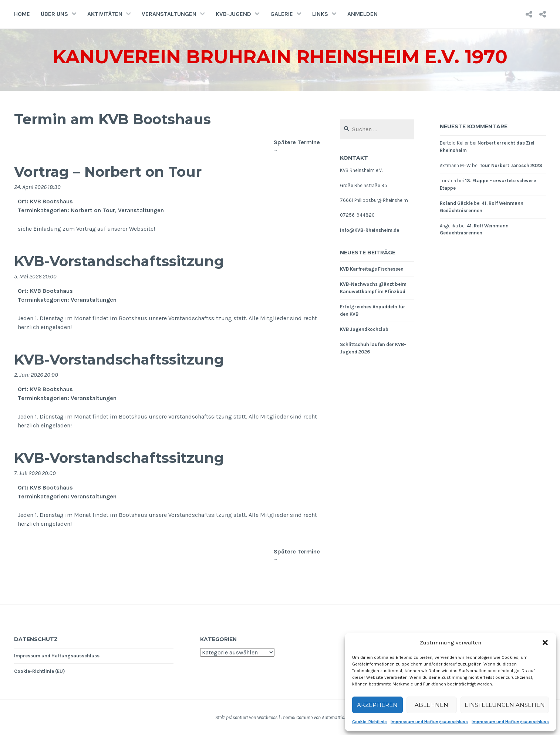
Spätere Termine (297, 146)
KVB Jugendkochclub (364, 329)
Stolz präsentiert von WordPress (246, 717)
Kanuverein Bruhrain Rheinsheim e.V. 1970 (280, 57)
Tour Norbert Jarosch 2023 (511, 165)
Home (22, 14)
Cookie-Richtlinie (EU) (39, 671)
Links (320, 14)
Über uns (54, 14)
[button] (545, 643)
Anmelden (362, 14)
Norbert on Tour (93, 210)
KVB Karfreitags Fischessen (372, 269)
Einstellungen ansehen (505, 705)
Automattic (333, 717)
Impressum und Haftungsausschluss (429, 722)
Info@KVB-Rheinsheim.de (370, 230)
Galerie (282, 14)
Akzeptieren (377, 705)
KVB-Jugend (233, 14)
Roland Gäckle (456, 203)
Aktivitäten (105, 14)
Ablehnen (431, 705)
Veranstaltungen (169, 14)
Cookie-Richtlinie (370, 722)
